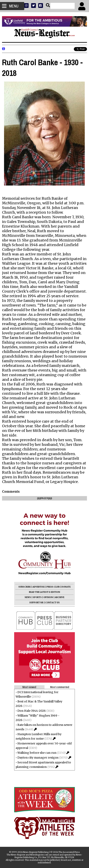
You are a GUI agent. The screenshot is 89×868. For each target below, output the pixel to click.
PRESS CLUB (53, 587)
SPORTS (37, 597)
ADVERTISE (39, 587)
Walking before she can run (37, 753)
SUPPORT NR (36, 603)
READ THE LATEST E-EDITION (44, 592)
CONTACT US (52, 603)
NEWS (28, 597)
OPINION (48, 597)
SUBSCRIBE (25, 587)
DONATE (66, 587)
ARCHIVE (60, 597)
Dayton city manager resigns (38, 758)
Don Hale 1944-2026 (32, 711)
